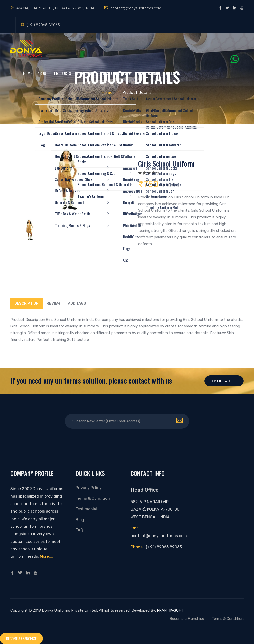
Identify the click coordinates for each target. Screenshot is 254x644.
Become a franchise (21, 638)
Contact (171, 73)
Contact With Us (224, 381)
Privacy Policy (89, 488)
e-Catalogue (87, 73)
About (43, 73)
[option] (67, 180)
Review (53, 303)
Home (27, 73)
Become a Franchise (187, 619)
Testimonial (86, 509)
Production (148, 73)
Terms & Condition (93, 498)
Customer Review (117, 73)
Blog (80, 520)
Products (63, 73)
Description (27, 303)
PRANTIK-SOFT (170, 610)
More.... (46, 556)
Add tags (77, 303)
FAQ (79, 530)
